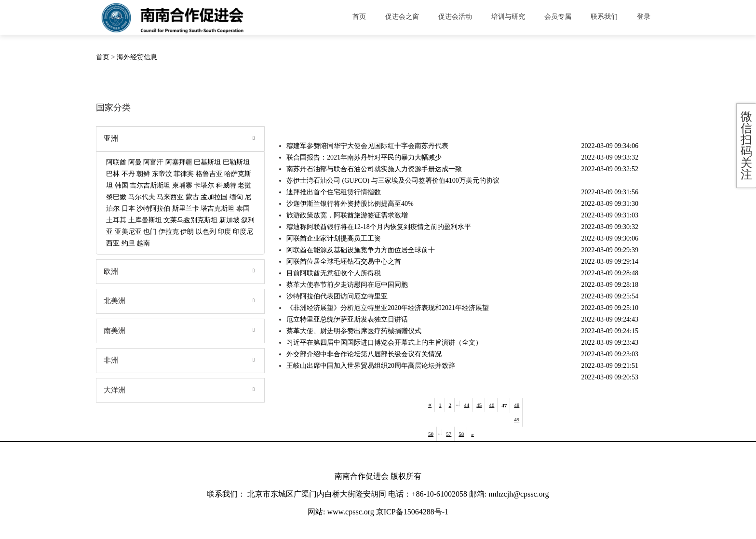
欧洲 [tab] (182, 272)
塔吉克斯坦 (217, 209)
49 (517, 419)
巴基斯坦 (207, 162)
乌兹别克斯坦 (197, 220)
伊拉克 (169, 232)
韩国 (121, 185)
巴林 (113, 174)
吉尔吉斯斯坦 (150, 185)
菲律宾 (184, 174)
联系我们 (604, 17)
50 (431, 434)
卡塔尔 (204, 185)
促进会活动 (455, 17)
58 (461, 434)
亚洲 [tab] (182, 139)
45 (479, 405)
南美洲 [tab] (182, 331)
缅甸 (236, 197)
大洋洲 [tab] (182, 391)
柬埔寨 (182, 185)
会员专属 (558, 17)
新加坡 (229, 220)
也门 (150, 232)
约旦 (128, 243)
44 (466, 405)
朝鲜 (143, 174)
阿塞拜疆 (179, 162)
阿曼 (135, 162)
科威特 (226, 185)
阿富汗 (153, 162)
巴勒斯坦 (236, 162)
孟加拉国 (214, 197)
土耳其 (116, 220)
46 (492, 405)
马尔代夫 (142, 197)
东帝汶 (162, 174)
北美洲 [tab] (182, 301)
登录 (644, 17)
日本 (128, 209)
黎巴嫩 (116, 197)
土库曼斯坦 (145, 220)
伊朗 (187, 232)
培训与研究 (508, 17)
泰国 (243, 209)
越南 (143, 243)
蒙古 (192, 197)
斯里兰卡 (186, 209)
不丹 (128, 174)
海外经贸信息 (137, 57)
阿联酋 (116, 162)
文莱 (170, 220)
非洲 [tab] (182, 361)
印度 (224, 232)
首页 (359, 17)
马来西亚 (170, 197)
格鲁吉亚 (209, 174)
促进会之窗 (402, 17)
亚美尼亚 (128, 232)
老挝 (244, 185)
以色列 (206, 232)
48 (517, 405)
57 (449, 434)
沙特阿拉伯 (153, 209)
